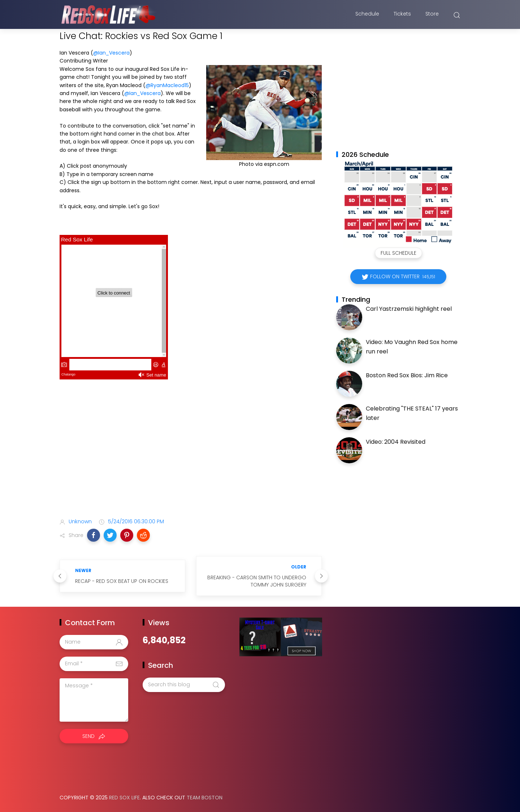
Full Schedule (398, 253)
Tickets (402, 16)
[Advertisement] (191, 455)
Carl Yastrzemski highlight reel (409, 309)
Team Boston (205, 798)
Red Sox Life (124, 798)
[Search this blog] (184, 685)
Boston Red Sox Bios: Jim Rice (407, 375)
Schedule (367, 16)
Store (432, 16)
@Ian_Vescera (111, 53)
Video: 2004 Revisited (396, 442)
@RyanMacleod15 (167, 85)
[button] (94, 535)
